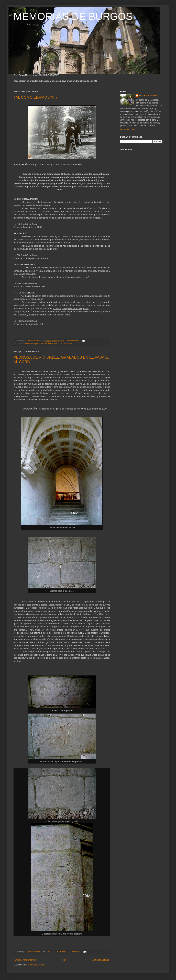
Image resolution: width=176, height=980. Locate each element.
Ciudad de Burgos (31, 344)
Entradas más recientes (25, 960)
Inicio (64, 960)
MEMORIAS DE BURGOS (73, 16)
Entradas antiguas (101, 960)
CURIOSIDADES (46, 344)
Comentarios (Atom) (35, 965)
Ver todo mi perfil (128, 129)
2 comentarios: (73, 341)
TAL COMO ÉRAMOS (63, 344)
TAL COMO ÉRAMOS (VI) (35, 97)
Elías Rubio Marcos (148, 96)
